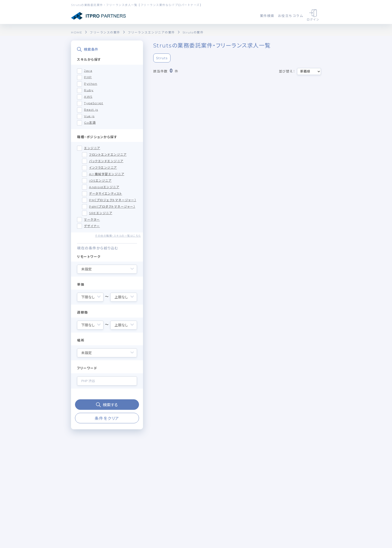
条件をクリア (107, 418)
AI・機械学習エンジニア (107, 174)
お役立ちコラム (291, 16)
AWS (88, 97)
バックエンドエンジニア (106, 161)
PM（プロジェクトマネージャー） (113, 200)
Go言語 (90, 123)
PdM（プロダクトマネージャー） (112, 207)
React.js (91, 110)
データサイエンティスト (106, 194)
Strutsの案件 (193, 32)
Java (88, 71)
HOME (77, 32)
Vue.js (89, 116)
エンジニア (92, 148)
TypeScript (94, 103)
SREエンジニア (101, 213)
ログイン (313, 15)
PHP (88, 77)
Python (91, 84)
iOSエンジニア (100, 181)
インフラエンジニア (103, 168)
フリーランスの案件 (105, 32)
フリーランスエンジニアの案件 (151, 32)
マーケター (92, 220)
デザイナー (92, 226)
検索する (107, 405)
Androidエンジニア (104, 187)
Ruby (89, 90)
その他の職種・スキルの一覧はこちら (118, 236)
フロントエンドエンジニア (108, 155)
